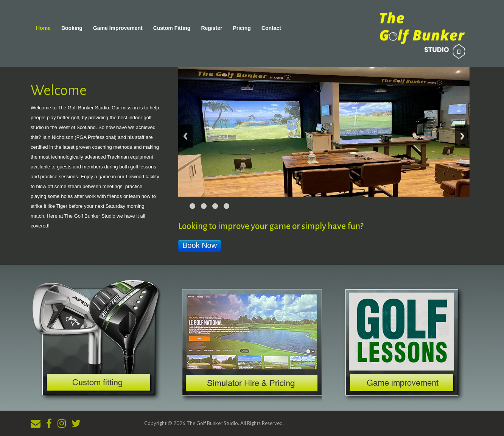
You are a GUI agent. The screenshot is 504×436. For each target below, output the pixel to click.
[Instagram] (62, 423)
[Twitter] (76, 423)
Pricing (242, 28)
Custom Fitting (172, 28)
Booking (72, 28)
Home (43, 28)
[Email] (36, 423)
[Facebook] (49, 423)
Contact (271, 28)
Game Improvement (118, 28)
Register (212, 28)
